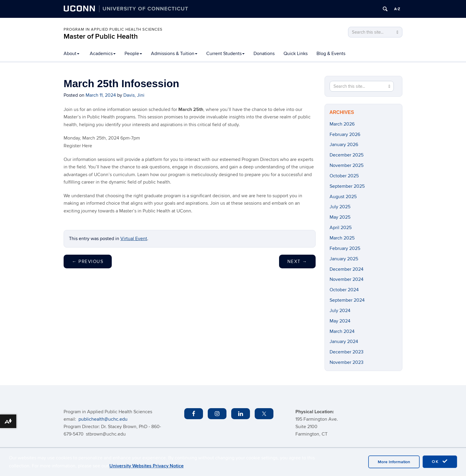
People (133, 54)
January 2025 (344, 259)
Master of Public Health (101, 36)
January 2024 (344, 342)
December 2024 (347, 269)
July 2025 (340, 207)
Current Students (225, 54)
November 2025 (347, 165)
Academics (103, 54)
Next (297, 262)
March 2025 (342, 238)
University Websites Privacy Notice (147, 466)
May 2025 (340, 217)
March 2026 (342, 124)
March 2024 (342, 331)
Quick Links (296, 54)
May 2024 (340, 321)
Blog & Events (331, 54)
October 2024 (344, 290)
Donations (264, 54)
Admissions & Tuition (174, 54)
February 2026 (345, 134)
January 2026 (344, 145)
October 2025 (344, 176)
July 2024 (340, 311)
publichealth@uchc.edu (103, 419)
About (71, 54)
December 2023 (347, 352)
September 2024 (347, 300)
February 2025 (345, 248)
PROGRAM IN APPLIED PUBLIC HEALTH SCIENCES (113, 29)
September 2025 (347, 186)
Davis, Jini (134, 95)
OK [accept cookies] (440, 461)
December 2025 (347, 155)
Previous (88, 262)
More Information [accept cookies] (394, 462)
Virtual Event (134, 239)
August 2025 (343, 197)
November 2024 (347, 279)
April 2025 (341, 228)
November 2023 (347, 362)
